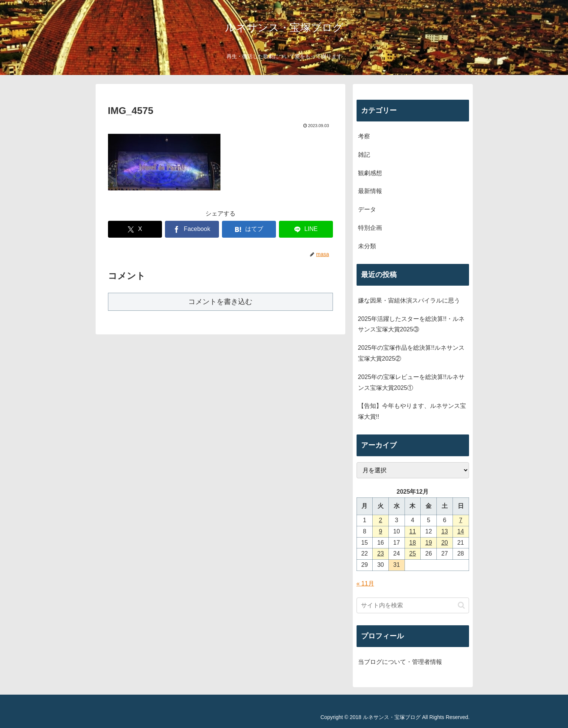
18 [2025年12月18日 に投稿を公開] (413, 543)
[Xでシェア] (135, 229)
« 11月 (365, 583)
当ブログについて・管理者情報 (400, 662)
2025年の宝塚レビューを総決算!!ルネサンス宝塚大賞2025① (411, 382)
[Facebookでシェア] (192, 229)
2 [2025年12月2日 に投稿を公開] (381, 520)
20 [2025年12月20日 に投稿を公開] (445, 543)
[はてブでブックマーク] (249, 229)
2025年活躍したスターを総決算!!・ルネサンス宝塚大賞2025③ (411, 324)
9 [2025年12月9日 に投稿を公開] (381, 531)
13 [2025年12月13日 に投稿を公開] (445, 531)
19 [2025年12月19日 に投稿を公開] (429, 543)
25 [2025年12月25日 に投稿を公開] (413, 553)
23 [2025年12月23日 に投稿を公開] (381, 553)
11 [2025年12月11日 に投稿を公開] (413, 531)
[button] (461, 605)
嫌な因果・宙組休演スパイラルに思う (409, 300)
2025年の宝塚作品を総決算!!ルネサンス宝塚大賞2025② (411, 353)
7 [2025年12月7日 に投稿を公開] (461, 520)
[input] (413, 605)
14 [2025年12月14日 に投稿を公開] (461, 531)
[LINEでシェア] (306, 229)
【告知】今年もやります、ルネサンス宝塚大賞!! (412, 411)
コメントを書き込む (220, 302)
